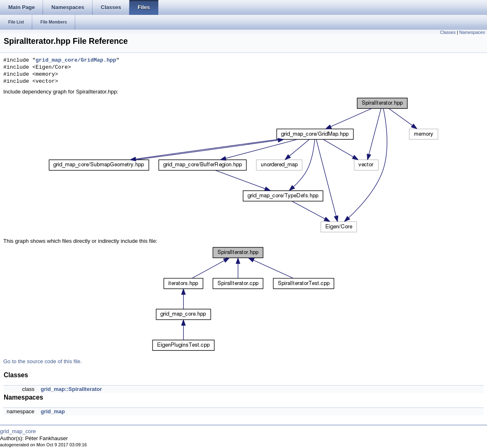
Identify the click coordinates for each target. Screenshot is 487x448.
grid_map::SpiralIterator (71, 389)
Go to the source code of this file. (43, 361)
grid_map (53, 411)
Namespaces (472, 32)
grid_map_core (18, 431)
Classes (448, 32)
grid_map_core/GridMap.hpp (76, 60)
